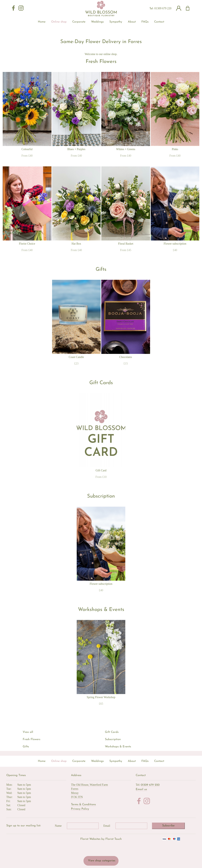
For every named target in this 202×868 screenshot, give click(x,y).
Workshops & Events (118, 747)
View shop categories (102, 861)
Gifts (26, 747)
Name (58, 826)
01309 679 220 (163, 8)
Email (107, 826)
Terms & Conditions (83, 805)
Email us (141, 789)
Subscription (113, 739)
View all (28, 732)
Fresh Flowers (31, 739)
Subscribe (168, 826)
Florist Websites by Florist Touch (101, 839)
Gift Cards (112, 732)
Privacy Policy (80, 809)
